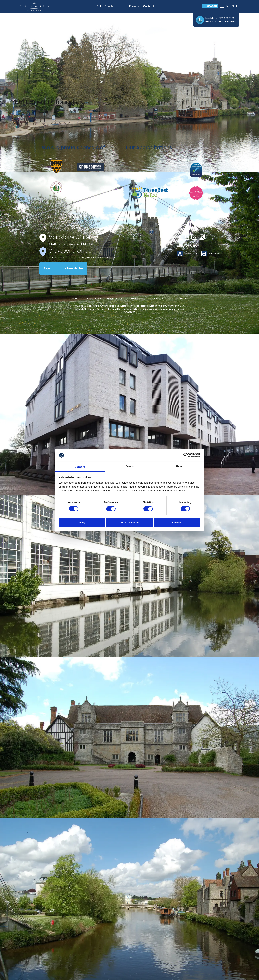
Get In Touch (105, 6)
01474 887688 (227, 22)
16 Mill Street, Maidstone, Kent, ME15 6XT (71, 244)
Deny (82, 522)
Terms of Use (93, 298)
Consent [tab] (80, 467)
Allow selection (130, 522)
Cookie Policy (155, 298)
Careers (75, 298)
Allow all (177, 522)
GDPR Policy (135, 298)
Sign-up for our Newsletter (63, 268)
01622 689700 (227, 18)
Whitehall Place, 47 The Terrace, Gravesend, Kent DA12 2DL (82, 258)
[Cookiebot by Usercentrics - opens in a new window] (186, 455)
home (92, 111)
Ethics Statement (179, 298)
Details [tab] (129, 466)
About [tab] (179, 466)
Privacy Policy (115, 298)
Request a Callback (142, 6)
